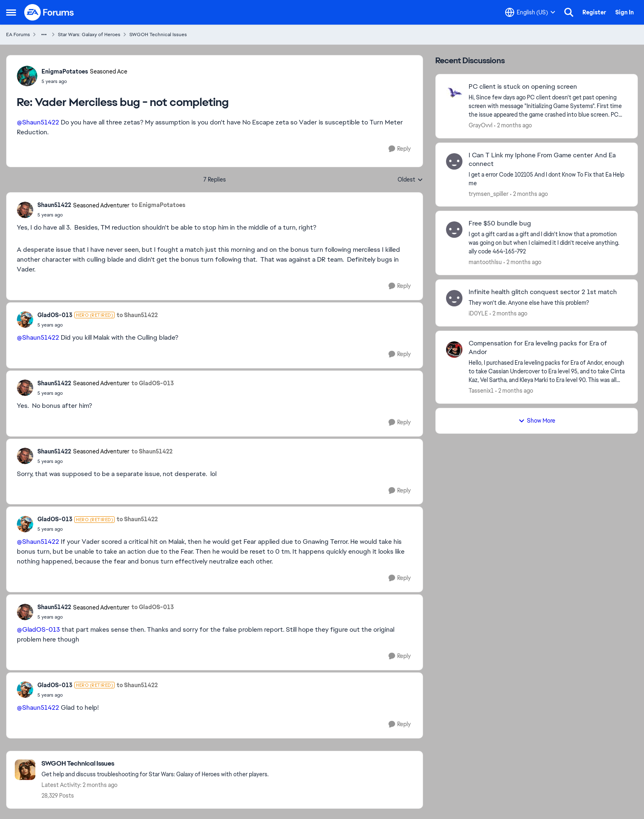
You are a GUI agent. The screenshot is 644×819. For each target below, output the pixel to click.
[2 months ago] (513, 125)
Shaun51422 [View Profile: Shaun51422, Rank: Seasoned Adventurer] (54, 205)
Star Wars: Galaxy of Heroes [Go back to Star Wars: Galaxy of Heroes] (89, 35)
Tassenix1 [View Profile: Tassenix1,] (481, 391)
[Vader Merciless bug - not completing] (84, 81)
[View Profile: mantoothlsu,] (454, 230)
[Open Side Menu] (11, 12)
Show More (537, 421)
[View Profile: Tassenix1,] (454, 350)
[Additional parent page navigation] (44, 35)
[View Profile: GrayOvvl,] (454, 93)
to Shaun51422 (137, 315)
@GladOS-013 (38, 629)
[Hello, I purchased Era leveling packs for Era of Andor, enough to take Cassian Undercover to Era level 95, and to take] (548, 372)
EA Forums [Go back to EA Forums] (18, 35)
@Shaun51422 (38, 122)
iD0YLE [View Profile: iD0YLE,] (478, 313)
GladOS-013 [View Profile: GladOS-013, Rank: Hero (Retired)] (55, 315)
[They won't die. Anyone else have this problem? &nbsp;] (548, 303)
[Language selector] (530, 12)
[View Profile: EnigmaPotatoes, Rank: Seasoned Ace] (27, 76)
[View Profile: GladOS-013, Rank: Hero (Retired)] (25, 320)
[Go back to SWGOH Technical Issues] (155, 764)
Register (594, 12)
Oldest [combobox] (410, 180)
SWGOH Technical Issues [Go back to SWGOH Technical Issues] (158, 35)
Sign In (624, 12)
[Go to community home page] (49, 12)
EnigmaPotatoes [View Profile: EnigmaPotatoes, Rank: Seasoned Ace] (65, 71)
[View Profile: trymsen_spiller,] (454, 161)
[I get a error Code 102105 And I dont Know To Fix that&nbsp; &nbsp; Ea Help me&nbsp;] (548, 179)
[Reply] (400, 149)
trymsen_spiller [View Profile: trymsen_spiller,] (489, 193)
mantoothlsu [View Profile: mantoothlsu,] (485, 262)
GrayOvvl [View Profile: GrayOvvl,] (481, 125)
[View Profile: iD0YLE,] (454, 298)
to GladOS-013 (153, 383)
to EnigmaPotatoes (158, 205)
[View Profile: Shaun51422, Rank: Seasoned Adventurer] (25, 210)
